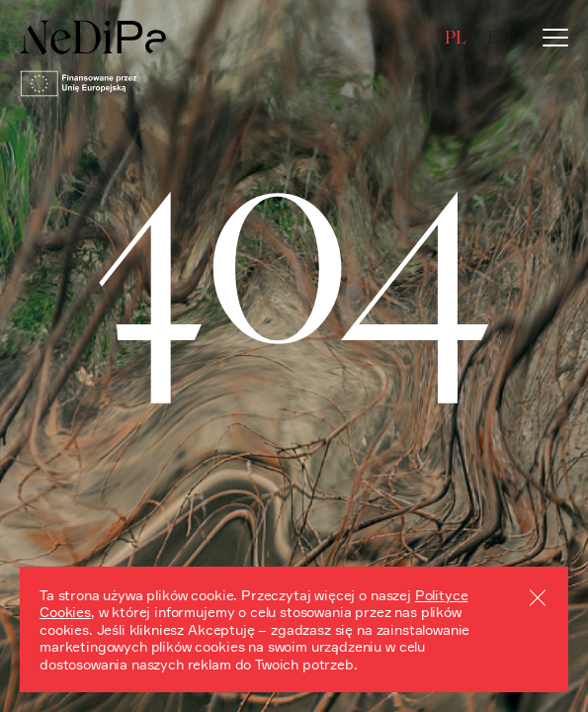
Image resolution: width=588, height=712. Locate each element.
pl (455, 37)
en (499, 37)
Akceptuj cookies (538, 597)
